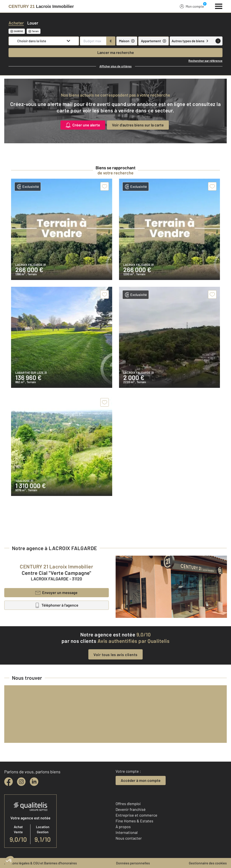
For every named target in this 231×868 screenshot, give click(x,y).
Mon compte (192, 6)
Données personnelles (133, 863)
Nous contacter (129, 838)
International (127, 832)
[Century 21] (41, 6)
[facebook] (9, 782)
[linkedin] (34, 782)
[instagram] (21, 782)
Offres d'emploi (128, 804)
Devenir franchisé (131, 809)
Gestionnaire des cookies (208, 863)
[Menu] (219, 6)
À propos (123, 827)
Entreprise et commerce (136, 815)
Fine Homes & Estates (134, 821)
